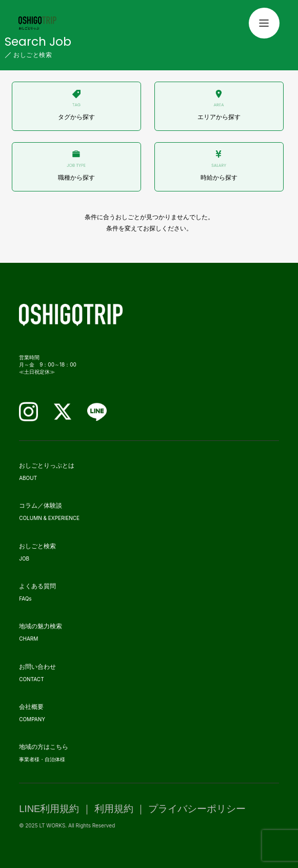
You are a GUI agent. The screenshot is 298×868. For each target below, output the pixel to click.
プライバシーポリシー (197, 809)
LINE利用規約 (49, 809)
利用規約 (114, 809)
